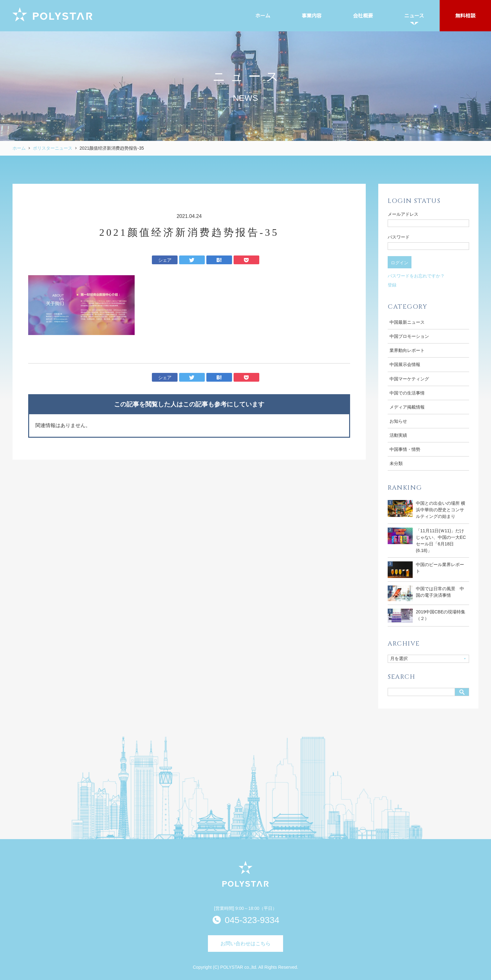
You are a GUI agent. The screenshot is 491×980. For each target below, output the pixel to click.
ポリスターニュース (53, 148)
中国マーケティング (409, 379)
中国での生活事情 (407, 393)
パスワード (399, 237)
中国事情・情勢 (405, 449)
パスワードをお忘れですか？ (416, 276)
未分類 (396, 463)
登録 (392, 285)
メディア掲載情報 (407, 407)
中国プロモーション (409, 336)
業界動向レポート (407, 350)
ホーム (19, 148)
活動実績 (398, 435)
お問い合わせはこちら (246, 944)
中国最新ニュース (407, 322)
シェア (165, 260)
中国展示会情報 (405, 364)
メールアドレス (403, 214)
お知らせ (398, 421)
